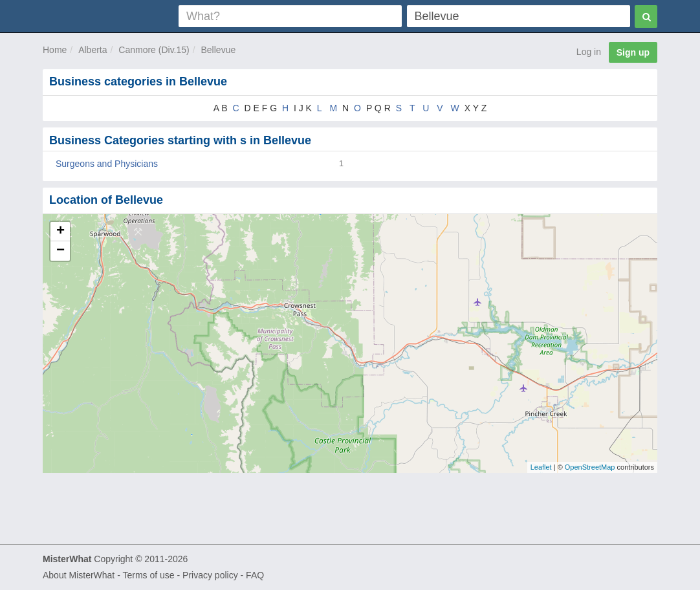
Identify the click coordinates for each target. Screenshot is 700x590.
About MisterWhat (79, 575)
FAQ (255, 575)
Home (55, 50)
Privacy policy (210, 575)
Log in (589, 52)
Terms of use (148, 575)
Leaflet (541, 467)
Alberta (93, 50)
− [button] (60, 251)
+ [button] (60, 232)
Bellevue (219, 50)
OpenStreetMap (590, 467)
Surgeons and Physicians (107, 164)
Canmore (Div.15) (154, 50)
